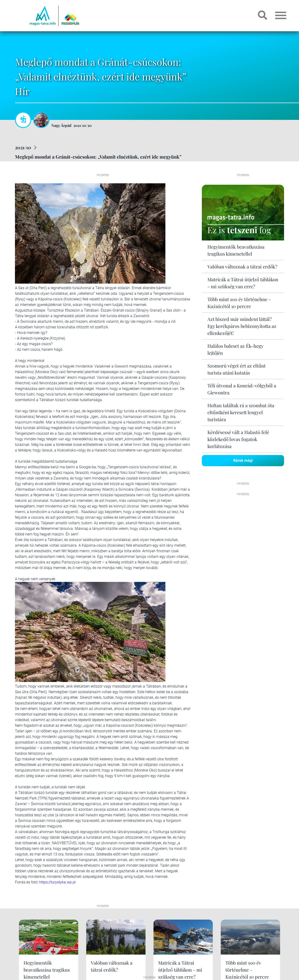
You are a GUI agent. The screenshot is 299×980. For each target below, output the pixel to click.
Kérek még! (243, 460)
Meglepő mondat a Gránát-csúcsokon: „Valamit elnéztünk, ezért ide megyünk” (98, 157)
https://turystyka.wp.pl (57, 882)
